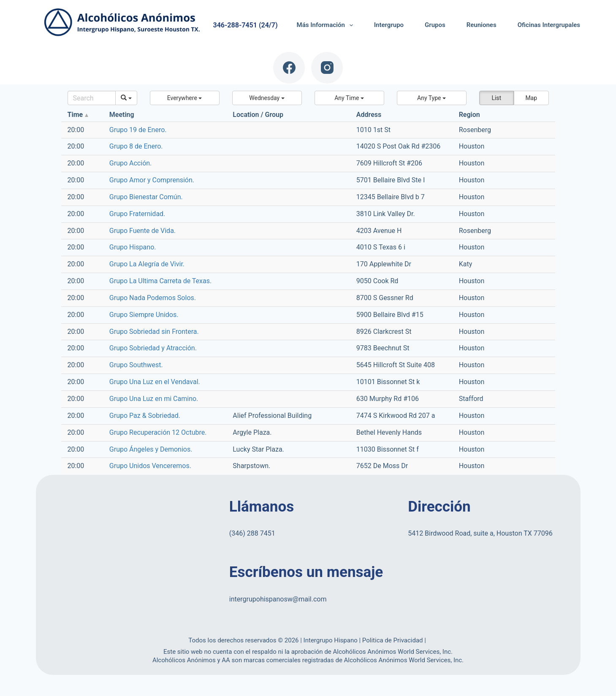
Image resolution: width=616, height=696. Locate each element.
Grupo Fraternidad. (137, 214)
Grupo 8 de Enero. (136, 146)
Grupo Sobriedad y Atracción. (153, 348)
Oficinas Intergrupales (549, 25)
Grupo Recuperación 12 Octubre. (158, 432)
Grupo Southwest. (136, 365)
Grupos (435, 25)
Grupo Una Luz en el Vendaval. (155, 382)
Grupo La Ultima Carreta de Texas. (160, 281)
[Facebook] (289, 68)
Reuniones (482, 25)
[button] (185, 98)
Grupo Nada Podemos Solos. (153, 298)
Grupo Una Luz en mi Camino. (154, 399)
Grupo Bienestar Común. (146, 197)
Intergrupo (389, 25)
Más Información (327, 25)
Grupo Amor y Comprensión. (152, 180)
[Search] (92, 98)
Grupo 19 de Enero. (138, 130)
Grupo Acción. (130, 163)
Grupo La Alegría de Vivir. (147, 264)
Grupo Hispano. (133, 247)
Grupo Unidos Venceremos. (150, 466)
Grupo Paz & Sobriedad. (145, 416)
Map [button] (531, 98)
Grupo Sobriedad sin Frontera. (154, 332)
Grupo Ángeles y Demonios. (151, 449)
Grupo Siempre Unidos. (144, 315)
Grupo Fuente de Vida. (142, 231)
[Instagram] (327, 68)
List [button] (496, 98)
